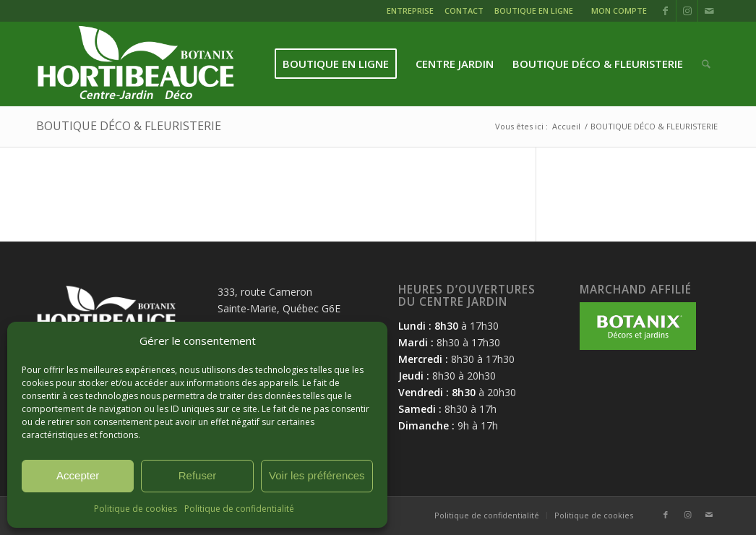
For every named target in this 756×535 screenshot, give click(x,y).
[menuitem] (412, 13)
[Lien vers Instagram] (687, 11)
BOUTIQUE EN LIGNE (534, 10)
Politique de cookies (136, 509)
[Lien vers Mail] (709, 11)
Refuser (198, 475)
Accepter (78, 475)
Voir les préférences (317, 475)
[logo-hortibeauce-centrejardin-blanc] (136, 64)
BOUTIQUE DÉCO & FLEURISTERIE (129, 126)
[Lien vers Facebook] (665, 11)
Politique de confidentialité (239, 509)
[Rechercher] (706, 64)
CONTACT (464, 10)
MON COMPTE (619, 10)
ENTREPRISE (410, 10)
